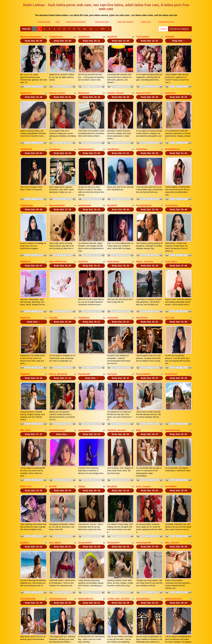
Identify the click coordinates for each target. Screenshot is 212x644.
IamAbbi (53, 275)
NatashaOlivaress (58, 513)
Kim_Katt (170, 275)
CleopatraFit (113, 465)
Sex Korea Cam (102, 22)
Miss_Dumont (172, 465)
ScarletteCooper (57, 370)
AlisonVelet (142, 275)
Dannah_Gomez (57, 84)
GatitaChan (142, 132)
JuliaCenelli (26, 132)
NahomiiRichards (58, 227)
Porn (58, 22)
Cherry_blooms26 (58, 322)
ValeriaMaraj (55, 560)
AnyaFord (112, 37)
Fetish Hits (131, 640)
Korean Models (44, 22)
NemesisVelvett (57, 179)
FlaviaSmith (84, 322)
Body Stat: (34, 41)
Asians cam (146, 22)
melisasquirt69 (143, 465)
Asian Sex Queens (125, 22)
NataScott (25, 275)
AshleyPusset (56, 37)
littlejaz (82, 417)
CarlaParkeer (172, 179)
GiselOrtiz (83, 227)
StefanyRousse (173, 370)
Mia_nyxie (25, 370)
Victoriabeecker (28, 513)
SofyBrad (25, 322)
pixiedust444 (85, 179)
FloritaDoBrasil (144, 179)
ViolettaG (170, 37)
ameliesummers (86, 132)
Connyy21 (112, 322)
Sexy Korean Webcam (76, 22)
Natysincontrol (143, 84)
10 (84, 29)
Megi (139, 370)
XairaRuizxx (113, 132)
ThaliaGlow (84, 275)
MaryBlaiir (112, 417)
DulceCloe (170, 84)
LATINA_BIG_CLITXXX (118, 513)
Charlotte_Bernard (116, 370)
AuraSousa (55, 132)
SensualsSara (143, 513)
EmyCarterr (26, 84)
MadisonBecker (86, 513)
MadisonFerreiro (173, 513)
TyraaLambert (85, 465)
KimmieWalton (143, 322)
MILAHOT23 (171, 560)
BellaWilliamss (173, 132)
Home (163, 29)
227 (103, 29)
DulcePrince (171, 322)
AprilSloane (84, 37)
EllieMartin (26, 227)
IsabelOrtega (27, 179)
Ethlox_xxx (26, 417)
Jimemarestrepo (28, 560)
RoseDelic (112, 179)
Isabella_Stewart (115, 84)
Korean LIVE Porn (166, 22)
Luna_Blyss (171, 227)
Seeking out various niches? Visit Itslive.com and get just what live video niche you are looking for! (106, 623)
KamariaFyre (114, 560)
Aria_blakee (55, 465)
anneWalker (171, 417)
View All (26, 29)
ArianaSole (113, 275)
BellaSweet (84, 84)
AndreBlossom (144, 560)
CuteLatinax (113, 227)
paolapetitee (84, 370)
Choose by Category (180, 29)
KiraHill (53, 417)
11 (91, 29)
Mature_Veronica (145, 227)
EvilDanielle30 (85, 560)
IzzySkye (25, 465)
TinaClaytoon (143, 37)
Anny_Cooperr (143, 417)
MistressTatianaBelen (31, 37)
